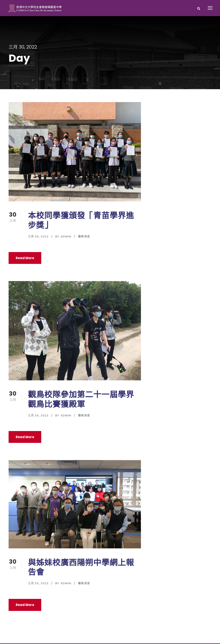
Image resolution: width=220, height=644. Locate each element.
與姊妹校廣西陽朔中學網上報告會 (81, 568)
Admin (66, 237)
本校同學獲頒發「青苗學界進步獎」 (81, 221)
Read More (25, 259)
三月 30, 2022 (38, 237)
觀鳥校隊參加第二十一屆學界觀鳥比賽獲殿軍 (81, 400)
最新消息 (84, 237)
